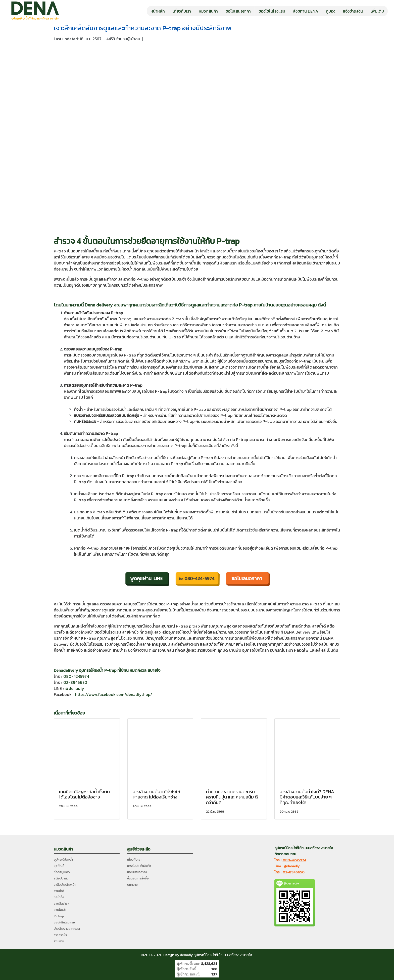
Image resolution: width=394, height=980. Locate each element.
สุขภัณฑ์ (59, 866)
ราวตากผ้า (60, 935)
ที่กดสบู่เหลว (62, 872)
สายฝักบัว (60, 910)
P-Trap (59, 916)
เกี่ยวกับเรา (182, 11)
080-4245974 (76, 676)
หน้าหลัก (158, 11)
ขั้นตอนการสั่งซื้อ (138, 878)
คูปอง (331, 11)
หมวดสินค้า (208, 11)
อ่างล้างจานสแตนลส (67, 929)
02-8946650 (75, 682)
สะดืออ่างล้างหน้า (65, 885)
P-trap (228, 241)
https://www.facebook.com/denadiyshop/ (114, 694)
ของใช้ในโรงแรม (272, 11)
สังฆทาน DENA (306, 11)
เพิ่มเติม (377, 11)
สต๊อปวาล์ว (61, 878)
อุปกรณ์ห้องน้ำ (63, 860)
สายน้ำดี (59, 891)
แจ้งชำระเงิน (353, 11)
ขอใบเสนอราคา (238, 11)
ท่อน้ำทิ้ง (59, 897)
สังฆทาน (59, 941)
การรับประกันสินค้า (139, 866)
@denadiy (75, 688)
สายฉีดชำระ (61, 904)
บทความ (132, 885)
